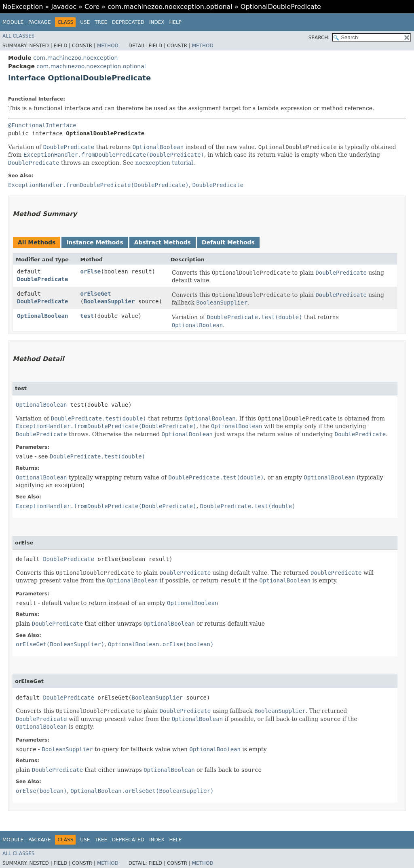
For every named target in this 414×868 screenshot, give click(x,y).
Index (157, 22)
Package (39, 22)
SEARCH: (319, 38)
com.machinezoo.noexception (75, 58)
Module (13, 22)
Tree (101, 22)
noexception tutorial (164, 163)
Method (108, 46)
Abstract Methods (163, 242)
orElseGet (96, 294)
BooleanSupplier (109, 301)
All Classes (18, 36)
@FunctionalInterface (42, 125)
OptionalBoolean (42, 316)
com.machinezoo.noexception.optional (170, 7)
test (87, 316)
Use (85, 22)
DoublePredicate (42, 279)
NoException (23, 7)
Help (175, 22)
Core (92, 7)
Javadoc (64, 7)
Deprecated (128, 22)
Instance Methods (95, 242)
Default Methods (228, 242)
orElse (91, 271)
